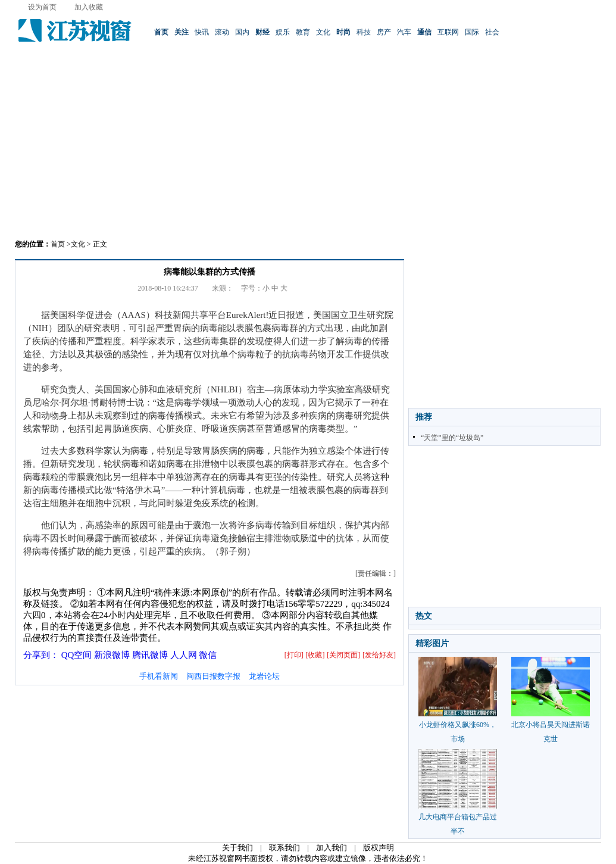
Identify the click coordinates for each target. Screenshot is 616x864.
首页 (161, 32)
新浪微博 (112, 655)
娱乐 (283, 32)
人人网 (184, 655)
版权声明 (379, 848)
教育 (303, 32)
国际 (472, 32)
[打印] (294, 655)
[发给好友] (379, 655)
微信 (208, 655)
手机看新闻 (159, 676)
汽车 (404, 32)
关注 (182, 32)
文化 (323, 32)
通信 (424, 32)
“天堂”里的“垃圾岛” (452, 438)
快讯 (202, 32)
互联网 (448, 32)
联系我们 (284, 848)
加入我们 (332, 848)
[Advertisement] (308, 146)
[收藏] (315, 655)
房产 (384, 32)
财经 (262, 32)
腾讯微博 (150, 655)
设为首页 (42, 7)
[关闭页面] (343, 655)
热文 (424, 616)
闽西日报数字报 (213, 676)
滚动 (222, 32)
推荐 (424, 417)
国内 (242, 32)
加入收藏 (89, 7)
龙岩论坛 (264, 676)
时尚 (343, 32)
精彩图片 (432, 643)
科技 (364, 32)
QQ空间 (77, 655)
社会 (492, 32)
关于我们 (237, 848)
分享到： (41, 655)
